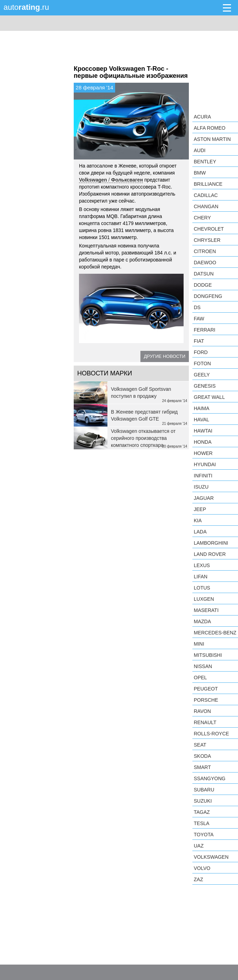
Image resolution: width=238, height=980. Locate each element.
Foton (202, 363)
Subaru (204, 790)
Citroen (205, 251)
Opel (200, 678)
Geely (202, 375)
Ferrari (204, 330)
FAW (199, 319)
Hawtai (203, 431)
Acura (202, 117)
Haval (201, 420)
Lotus (202, 588)
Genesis (205, 386)
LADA (200, 532)
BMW (200, 173)
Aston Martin (212, 139)
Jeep (200, 509)
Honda (203, 442)
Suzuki (203, 801)
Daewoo (205, 263)
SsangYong (210, 778)
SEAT (200, 745)
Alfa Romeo (210, 128)
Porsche (206, 700)
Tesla (201, 823)
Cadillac (206, 195)
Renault (205, 722)
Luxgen (204, 599)
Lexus (202, 565)
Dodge (203, 285)
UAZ (199, 846)
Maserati (206, 610)
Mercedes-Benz (215, 633)
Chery (202, 218)
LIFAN (201, 577)
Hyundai (205, 464)
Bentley (205, 162)
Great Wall (209, 397)
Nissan (203, 666)
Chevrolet (209, 229)
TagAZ (202, 812)
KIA (198, 520)
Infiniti (203, 476)
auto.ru (26, 7)
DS (197, 307)
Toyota (204, 835)
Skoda (202, 756)
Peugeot (206, 689)
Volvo (202, 868)
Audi (200, 150)
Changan (206, 206)
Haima (201, 408)
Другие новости (165, 356)
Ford (201, 352)
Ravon (202, 711)
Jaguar (204, 498)
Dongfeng (208, 296)
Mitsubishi (208, 655)
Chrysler (207, 240)
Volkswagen (211, 857)
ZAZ (198, 879)
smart (202, 767)
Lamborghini (211, 543)
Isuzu (201, 487)
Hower (203, 453)
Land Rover (210, 554)
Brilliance (208, 184)
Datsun (204, 274)
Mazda (202, 621)
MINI (199, 644)
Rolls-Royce (211, 734)
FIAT (199, 341)
